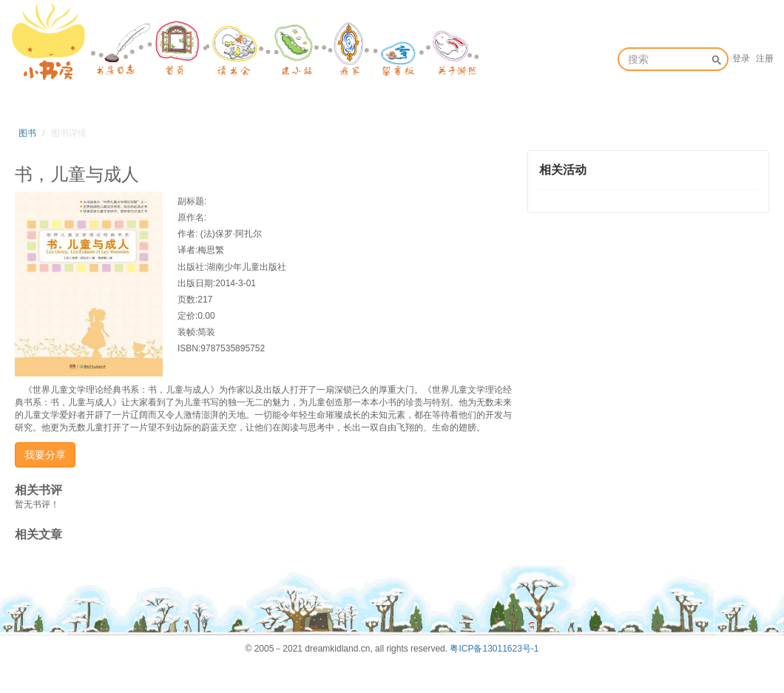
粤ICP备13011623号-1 (494, 649)
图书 (27, 133)
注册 (765, 58)
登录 (741, 58)
